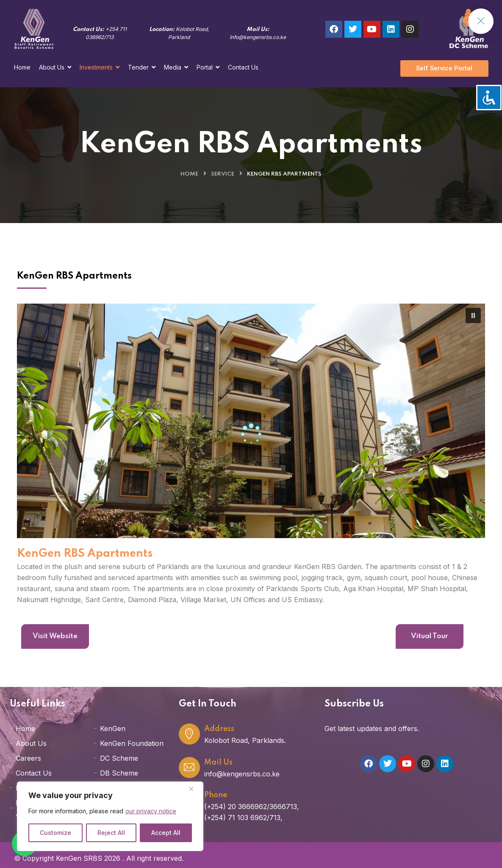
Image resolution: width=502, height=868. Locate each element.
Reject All (111, 833)
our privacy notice (151, 811)
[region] (110, 816)
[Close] (194, 789)
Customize (55, 833)
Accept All (166, 833)
